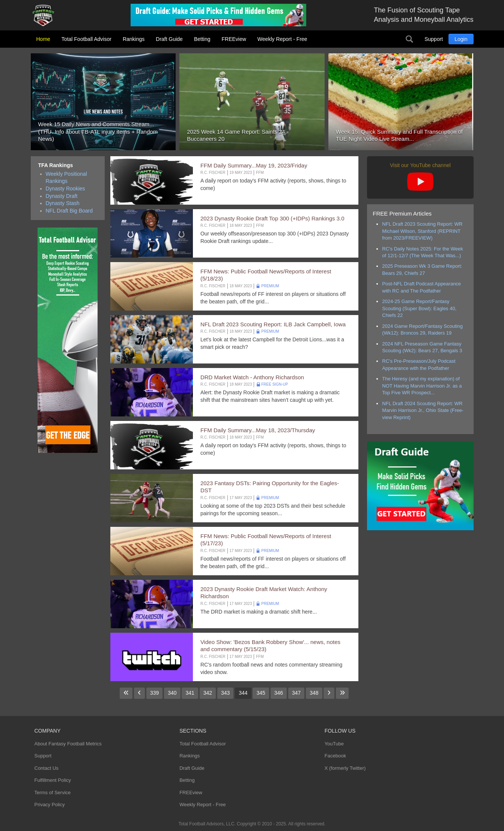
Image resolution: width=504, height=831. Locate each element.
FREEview (234, 39)
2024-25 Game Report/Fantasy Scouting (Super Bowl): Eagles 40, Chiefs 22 (419, 308)
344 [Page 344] (243, 693)
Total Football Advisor (87, 39)
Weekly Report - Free (282, 39)
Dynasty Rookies (65, 189)
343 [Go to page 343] (225, 693)
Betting (202, 39)
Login (461, 39)
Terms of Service (53, 793)
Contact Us (47, 768)
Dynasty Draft (62, 196)
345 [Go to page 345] (261, 693)
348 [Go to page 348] (314, 693)
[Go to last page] (342, 693)
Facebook (335, 756)
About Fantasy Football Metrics (68, 744)
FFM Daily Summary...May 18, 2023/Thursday (258, 430)
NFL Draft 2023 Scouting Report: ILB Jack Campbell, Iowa (273, 324)
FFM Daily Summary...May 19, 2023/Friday (254, 165)
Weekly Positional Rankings (66, 178)
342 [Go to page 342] (208, 693)
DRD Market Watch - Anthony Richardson (252, 377)
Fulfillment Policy (53, 780)
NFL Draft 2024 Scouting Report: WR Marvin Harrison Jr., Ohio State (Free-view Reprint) (423, 410)
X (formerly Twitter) (345, 768)
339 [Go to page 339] (154, 693)
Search (409, 39)
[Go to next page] (329, 693)
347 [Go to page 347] (296, 693)
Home (43, 39)
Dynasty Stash (63, 203)
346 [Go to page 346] (279, 693)
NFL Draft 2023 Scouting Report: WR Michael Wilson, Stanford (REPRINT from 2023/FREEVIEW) (422, 231)
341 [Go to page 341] (190, 693)
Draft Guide (169, 39)
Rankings (134, 39)
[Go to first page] (126, 693)
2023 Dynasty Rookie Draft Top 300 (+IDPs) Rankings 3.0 (272, 218)
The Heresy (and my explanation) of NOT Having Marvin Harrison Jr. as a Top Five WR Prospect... (422, 386)
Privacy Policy (50, 805)
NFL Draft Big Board (69, 211)
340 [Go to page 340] (172, 693)
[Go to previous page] (139, 693)
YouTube (334, 744)
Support (434, 39)
